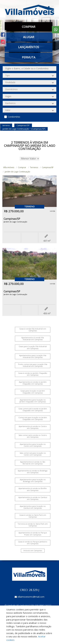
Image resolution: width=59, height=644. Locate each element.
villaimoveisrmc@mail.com (31, 597)
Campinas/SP (48, 167)
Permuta (29, 57)
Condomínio (14, 117)
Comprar (29, 27)
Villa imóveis (9, 167)
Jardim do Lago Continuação (17, 172)
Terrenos (34, 167)
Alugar (29, 37)
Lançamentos (29, 47)
